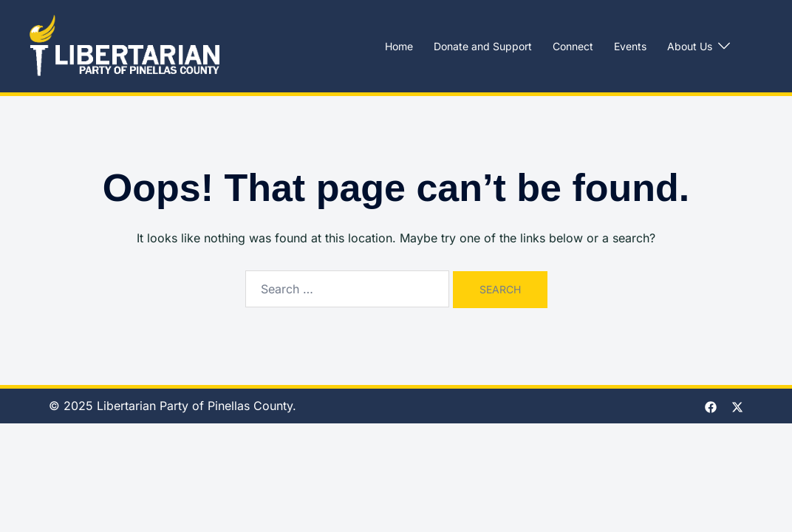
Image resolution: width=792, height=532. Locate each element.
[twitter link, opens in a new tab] (737, 406)
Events (630, 46)
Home (399, 46)
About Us (690, 46)
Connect (573, 46)
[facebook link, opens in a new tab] (711, 406)
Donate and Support (483, 46)
